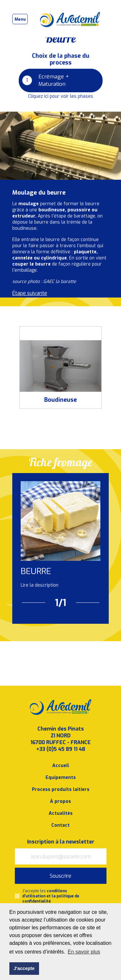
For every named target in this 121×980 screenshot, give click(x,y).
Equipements (61, 778)
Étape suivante (30, 293)
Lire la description (40, 585)
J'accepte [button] (24, 968)
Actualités (61, 813)
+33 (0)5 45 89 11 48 (61, 749)
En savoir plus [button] (84, 952)
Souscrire (60, 876)
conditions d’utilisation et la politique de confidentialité (51, 896)
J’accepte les (51, 896)
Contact (60, 825)
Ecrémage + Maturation (46, 80)
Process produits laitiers (61, 789)
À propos (60, 801)
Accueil (61, 766)
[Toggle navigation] (20, 19)
